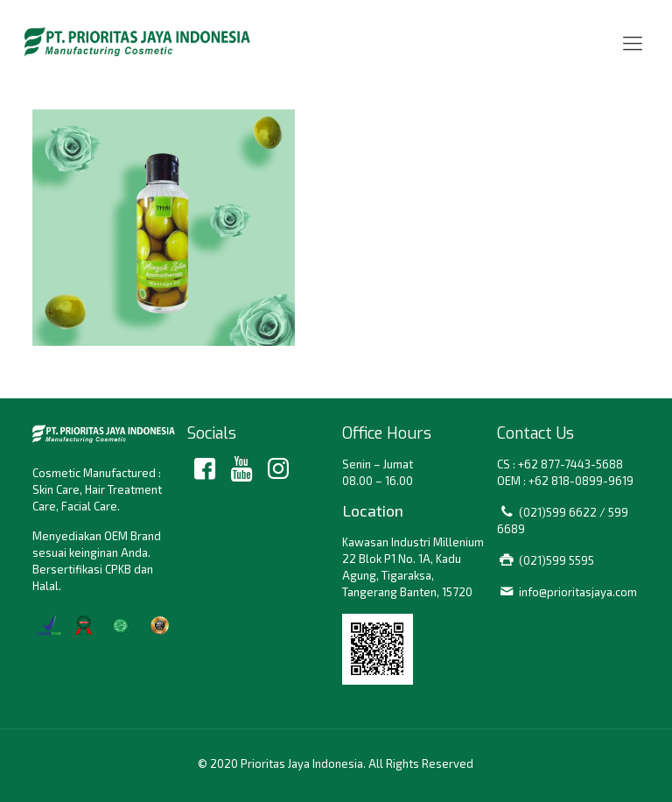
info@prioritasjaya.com (578, 592)
